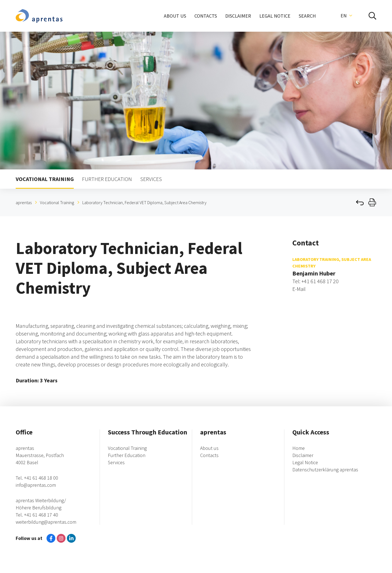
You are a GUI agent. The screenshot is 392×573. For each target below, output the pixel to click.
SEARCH (307, 16)
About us (209, 448)
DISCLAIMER (238, 16)
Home (299, 448)
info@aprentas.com (36, 485)
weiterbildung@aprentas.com (46, 522)
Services (116, 462)
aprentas (24, 202)
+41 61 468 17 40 (41, 515)
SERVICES (151, 179)
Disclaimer (303, 455)
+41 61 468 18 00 (41, 478)
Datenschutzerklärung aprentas (325, 470)
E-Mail (299, 289)
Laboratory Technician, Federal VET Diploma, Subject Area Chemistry (144, 202)
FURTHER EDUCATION (107, 179)
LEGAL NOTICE (275, 16)
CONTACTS (206, 16)
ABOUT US (175, 16)
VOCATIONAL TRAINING (45, 179)
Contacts (209, 455)
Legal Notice (305, 462)
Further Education (127, 455)
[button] (346, 16)
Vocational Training (57, 202)
